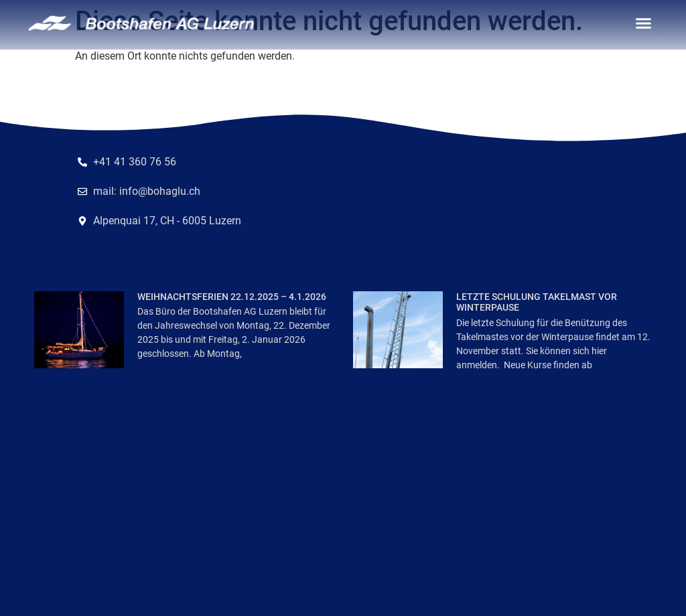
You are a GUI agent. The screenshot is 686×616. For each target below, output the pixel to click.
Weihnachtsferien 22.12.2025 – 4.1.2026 (232, 297)
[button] (644, 23)
